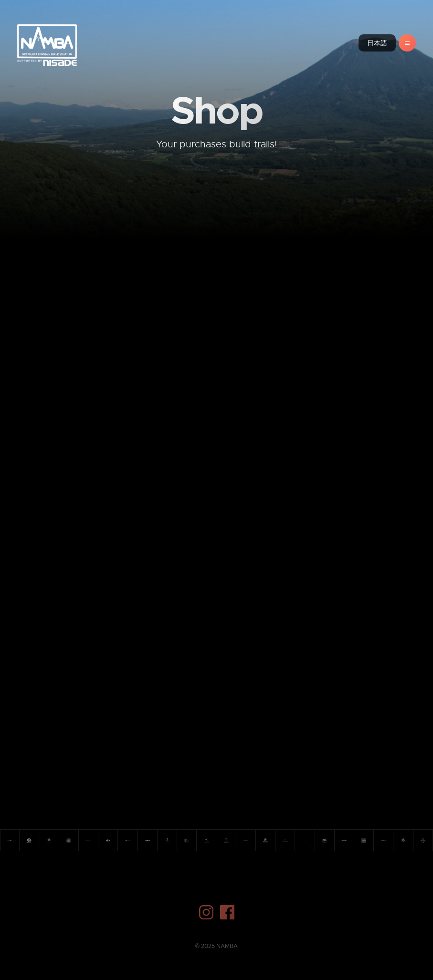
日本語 (377, 43)
